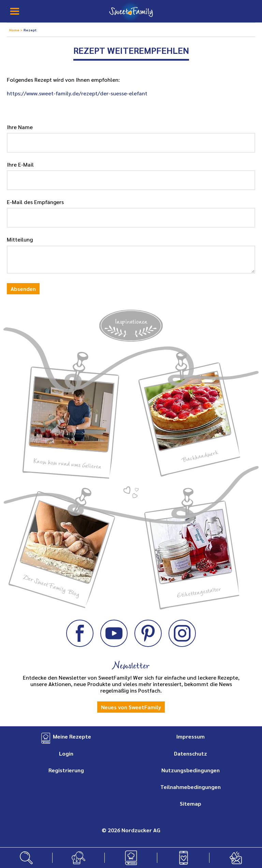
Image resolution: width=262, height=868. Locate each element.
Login (66, 753)
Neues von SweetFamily (131, 707)
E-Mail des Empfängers (35, 202)
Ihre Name (20, 127)
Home (15, 30)
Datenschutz (191, 753)
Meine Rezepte (72, 736)
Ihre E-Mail (20, 164)
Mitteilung (20, 239)
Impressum (191, 736)
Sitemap (191, 803)
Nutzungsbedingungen (191, 770)
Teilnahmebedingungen (191, 787)
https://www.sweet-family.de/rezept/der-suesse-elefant (77, 93)
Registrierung (66, 770)
